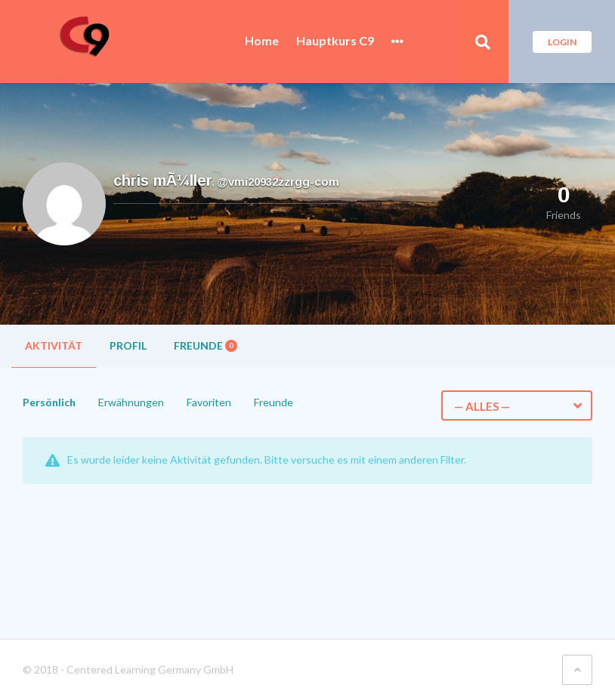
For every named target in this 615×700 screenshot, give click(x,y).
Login (562, 42)
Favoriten (209, 402)
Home (262, 41)
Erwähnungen (131, 402)
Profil (128, 345)
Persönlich (49, 402)
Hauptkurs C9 (335, 41)
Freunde (206, 345)
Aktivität (54, 345)
